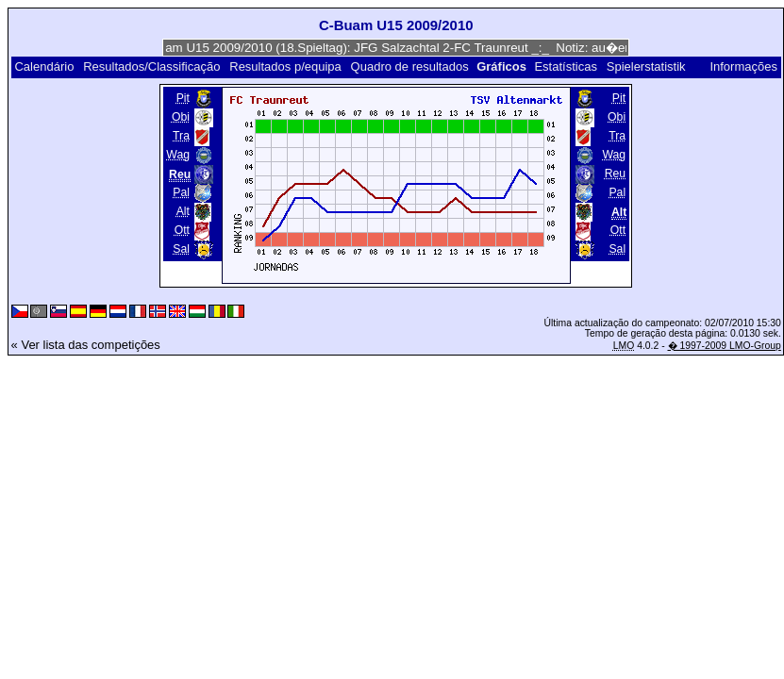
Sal (181, 249)
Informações (743, 66)
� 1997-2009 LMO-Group (725, 346)
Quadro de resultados (410, 66)
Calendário (44, 66)
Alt (183, 211)
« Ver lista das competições (86, 345)
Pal (181, 192)
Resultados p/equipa (285, 66)
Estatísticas (565, 66)
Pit (183, 98)
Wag (178, 155)
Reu (615, 174)
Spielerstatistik (648, 66)
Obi (181, 117)
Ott (182, 230)
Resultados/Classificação (151, 66)
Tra (181, 136)
